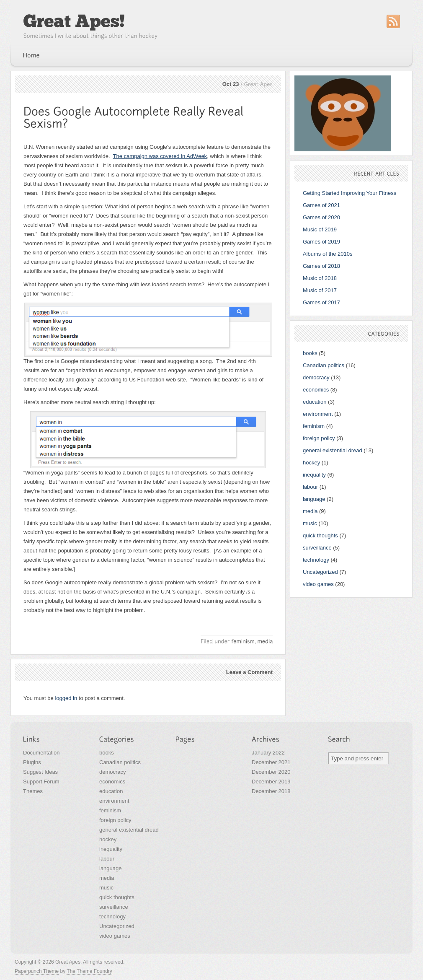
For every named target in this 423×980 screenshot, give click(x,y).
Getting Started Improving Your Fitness (349, 193)
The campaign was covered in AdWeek (160, 156)
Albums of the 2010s (328, 254)
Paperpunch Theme (37, 971)
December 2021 (271, 762)
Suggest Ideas (40, 772)
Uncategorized (320, 572)
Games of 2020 (321, 217)
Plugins (32, 762)
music (310, 523)
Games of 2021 (321, 205)
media (310, 511)
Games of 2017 (321, 302)
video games (318, 584)
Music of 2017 (320, 290)
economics (316, 390)
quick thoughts (320, 535)
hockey (311, 463)
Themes (33, 791)
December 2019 (271, 782)
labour (310, 487)
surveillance (317, 548)
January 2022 (268, 753)
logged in (66, 698)
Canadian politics (324, 365)
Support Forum (41, 782)
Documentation (41, 753)
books (310, 353)
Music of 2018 (320, 278)
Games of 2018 (321, 266)
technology (316, 560)
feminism (314, 426)
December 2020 (271, 772)
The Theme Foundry (89, 971)
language (314, 499)
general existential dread (333, 450)
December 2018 (271, 791)
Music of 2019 (320, 229)
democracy (316, 377)
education (315, 402)
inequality (314, 475)
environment (318, 414)
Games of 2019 (321, 242)
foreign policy (319, 438)
